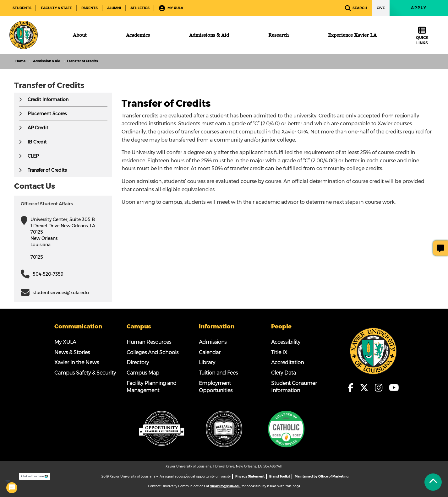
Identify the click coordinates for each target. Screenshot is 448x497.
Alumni (114, 8)
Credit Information (48, 100)
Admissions (213, 342)
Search (356, 8)
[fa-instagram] (381, 388)
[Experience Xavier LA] (352, 35)
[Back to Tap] (433, 482)
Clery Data (284, 373)
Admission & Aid (47, 61)
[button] (20, 100)
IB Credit (37, 142)
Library (207, 362)
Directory (138, 362)
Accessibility (286, 342)
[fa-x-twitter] (366, 388)
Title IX (279, 352)
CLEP (33, 156)
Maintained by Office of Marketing (322, 476)
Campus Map (143, 373)
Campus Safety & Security (85, 373)
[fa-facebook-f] (352, 388)
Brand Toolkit (280, 476)
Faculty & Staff (56, 8)
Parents (90, 8)
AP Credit (38, 128)
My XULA (171, 8)
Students (22, 8)
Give (381, 8)
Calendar (210, 352)
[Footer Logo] (373, 350)
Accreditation (287, 362)
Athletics (140, 8)
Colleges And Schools (153, 352)
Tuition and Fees (218, 373)
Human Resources (149, 342)
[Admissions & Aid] (209, 35)
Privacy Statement (250, 476)
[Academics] (138, 35)
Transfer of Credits (47, 170)
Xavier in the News (77, 362)
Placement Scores (47, 114)
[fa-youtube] (394, 388)
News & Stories (72, 352)
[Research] (279, 35)
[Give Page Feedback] (440, 248)
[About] (80, 35)
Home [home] (20, 61)
